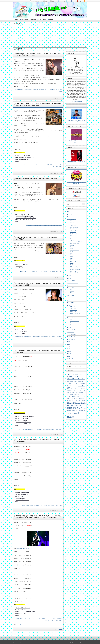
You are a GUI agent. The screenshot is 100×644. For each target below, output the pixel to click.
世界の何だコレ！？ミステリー (76, 313)
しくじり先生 (73, 224)
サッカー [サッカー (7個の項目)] (72, 386)
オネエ (70, 276)
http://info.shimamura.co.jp (22, 548)
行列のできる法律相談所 (75, 270)
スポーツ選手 (71, 288)
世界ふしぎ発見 (72, 339)
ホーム (16, 20)
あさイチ (72, 221)
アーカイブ (70, 366)
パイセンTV (71, 303)
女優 (69, 346)
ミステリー (71, 305)
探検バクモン (73, 255)
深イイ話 (72, 263)
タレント (70, 298)
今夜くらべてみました (74, 250)
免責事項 (51, 20)
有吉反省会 (72, 260)
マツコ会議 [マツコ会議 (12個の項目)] (70, 394)
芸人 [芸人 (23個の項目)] (77, 411)
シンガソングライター (74, 321)
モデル (70, 327)
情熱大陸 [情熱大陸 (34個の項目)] (74, 403)
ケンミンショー (73, 232)
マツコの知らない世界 (74, 244)
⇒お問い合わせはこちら (76, 101)
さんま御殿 (72, 222)
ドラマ (70, 300)
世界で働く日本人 (72, 334)
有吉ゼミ (72, 258)
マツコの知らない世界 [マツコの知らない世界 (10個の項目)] (80, 392)
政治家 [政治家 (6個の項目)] (79, 403)
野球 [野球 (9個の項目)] (73, 417)
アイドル (70, 212)
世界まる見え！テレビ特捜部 (76, 315)
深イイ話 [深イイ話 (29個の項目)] (81, 406)
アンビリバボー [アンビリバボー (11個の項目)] (74, 381)
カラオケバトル (73, 230)
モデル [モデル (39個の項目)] (71, 396)
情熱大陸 (72, 253)
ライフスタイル (72, 330)
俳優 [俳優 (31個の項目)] (84, 400)
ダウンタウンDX (73, 235)
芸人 (69, 356)
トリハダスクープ (73, 310)
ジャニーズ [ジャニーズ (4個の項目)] (76, 386)
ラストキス (72, 247)
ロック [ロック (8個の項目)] (70, 398)
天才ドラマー (73, 324)
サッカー (72, 289)
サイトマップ (43, 20)
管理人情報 (34, 20)
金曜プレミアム (73, 271)
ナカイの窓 (72, 240)
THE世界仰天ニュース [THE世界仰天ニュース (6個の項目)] (72, 374)
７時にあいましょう (74, 273)
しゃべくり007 (73, 226)
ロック (61, 98)
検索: (68, 204)
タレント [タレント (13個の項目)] (81, 388)
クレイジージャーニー (73, 283)
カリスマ (70, 278)
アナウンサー (71, 214)
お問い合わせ (25, 20)
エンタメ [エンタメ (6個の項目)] (80, 381)
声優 (69, 344)
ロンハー (72, 248)
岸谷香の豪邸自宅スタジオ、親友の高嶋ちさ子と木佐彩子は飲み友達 (37, 179)
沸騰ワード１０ (73, 261)
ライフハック (71, 332)
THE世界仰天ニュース (74, 307)
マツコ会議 (72, 245)
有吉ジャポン (73, 257)
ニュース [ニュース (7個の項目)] (78, 391)
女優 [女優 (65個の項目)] (69, 403)
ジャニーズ (71, 285)
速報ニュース (71, 359)
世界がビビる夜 (73, 312)
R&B (71, 319)
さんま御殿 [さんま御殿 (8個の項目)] (79, 374)
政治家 (70, 351)
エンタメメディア (72, 219)
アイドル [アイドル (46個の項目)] (76, 376)
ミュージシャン (72, 318)
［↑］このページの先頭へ (18, 642)
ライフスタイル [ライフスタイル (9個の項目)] (78, 397)
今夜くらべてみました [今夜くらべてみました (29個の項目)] (75, 400)
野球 (71, 293)
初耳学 (71, 252)
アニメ (70, 217)
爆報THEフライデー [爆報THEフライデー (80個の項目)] (76, 408)
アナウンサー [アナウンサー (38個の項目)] (80, 379)
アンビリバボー (73, 308)
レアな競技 (72, 291)
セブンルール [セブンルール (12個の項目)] (74, 388)
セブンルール (71, 296)
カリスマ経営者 (72, 281)
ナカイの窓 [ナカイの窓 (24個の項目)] (72, 391)
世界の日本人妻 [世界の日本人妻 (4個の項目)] (81, 398)
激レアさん (72, 265)
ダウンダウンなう (73, 237)
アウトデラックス (73, 229)
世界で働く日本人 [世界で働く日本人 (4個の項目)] (75, 398)
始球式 (70, 349)
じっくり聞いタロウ (74, 227)
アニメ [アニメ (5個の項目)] (68, 381)
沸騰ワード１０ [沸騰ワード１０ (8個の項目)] (74, 406)
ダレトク (72, 239)
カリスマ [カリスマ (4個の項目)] (77, 383)
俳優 (69, 342)
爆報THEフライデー (74, 266)
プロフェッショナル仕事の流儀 (76, 242)
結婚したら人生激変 (74, 268)
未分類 (70, 354)
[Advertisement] (50, 35)
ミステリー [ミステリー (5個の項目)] (76, 394)
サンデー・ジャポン (74, 234)
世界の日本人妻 (72, 337)
